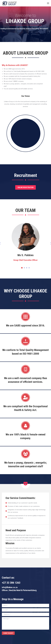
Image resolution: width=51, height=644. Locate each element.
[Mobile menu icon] (48, 3)
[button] (22, 268)
